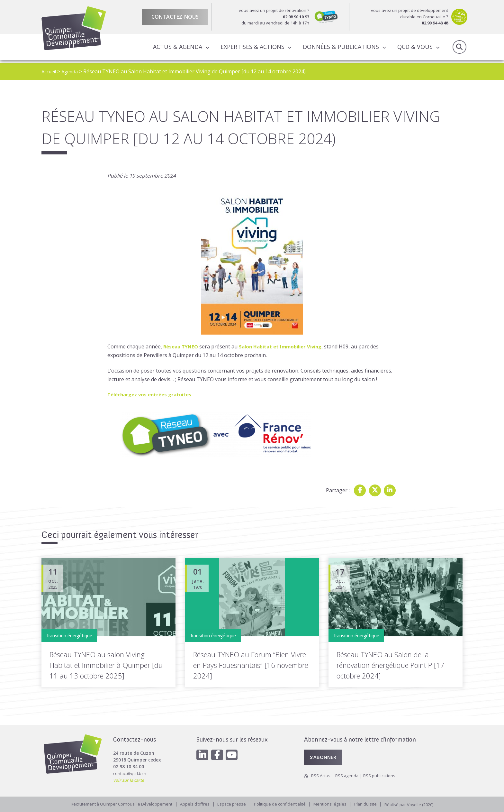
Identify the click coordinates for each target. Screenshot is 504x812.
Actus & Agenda (176, 48)
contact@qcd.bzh (131, 771)
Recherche (459, 48)
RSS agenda (349, 775)
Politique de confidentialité (281, 804)
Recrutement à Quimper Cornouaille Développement (114, 804)
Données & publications (340, 48)
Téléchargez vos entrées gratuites (152, 394)
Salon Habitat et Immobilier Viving (287, 346)
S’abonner (325, 755)
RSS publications (383, 775)
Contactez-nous (175, 17)
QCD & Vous (414, 48)
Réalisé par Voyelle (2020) (419, 804)
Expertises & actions (251, 48)
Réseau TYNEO (182, 346)
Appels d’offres (192, 804)
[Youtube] (235, 753)
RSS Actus (322, 775)
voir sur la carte (130, 778)
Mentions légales (334, 804)
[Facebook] (219, 753)
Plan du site (372, 804)
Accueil (50, 71)
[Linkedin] (203, 753)
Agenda (72, 71)
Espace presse (230, 804)
